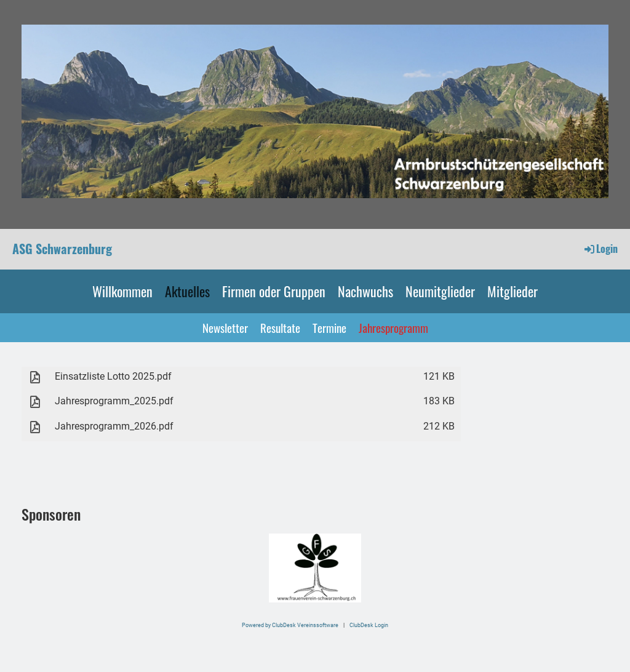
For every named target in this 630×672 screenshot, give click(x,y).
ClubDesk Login (369, 625)
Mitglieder (512, 291)
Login (600, 249)
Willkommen (122, 291)
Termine (329, 327)
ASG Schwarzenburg (62, 249)
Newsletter (225, 327)
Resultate (280, 327)
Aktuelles (187, 291)
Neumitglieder (440, 291)
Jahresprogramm (393, 327)
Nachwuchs (365, 291)
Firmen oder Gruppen (274, 291)
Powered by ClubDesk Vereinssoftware (290, 625)
